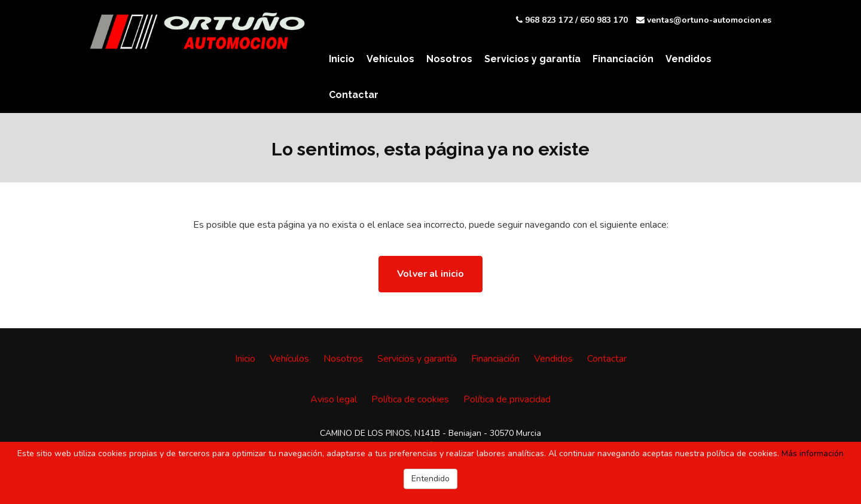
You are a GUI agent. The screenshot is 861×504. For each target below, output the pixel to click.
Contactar (354, 95)
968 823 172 (549, 20)
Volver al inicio (430, 274)
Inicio (342, 59)
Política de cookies (410, 399)
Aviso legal (334, 399)
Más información (813, 453)
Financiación (623, 59)
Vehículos (390, 59)
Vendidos (689, 59)
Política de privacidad (507, 399)
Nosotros (449, 59)
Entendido (430, 479)
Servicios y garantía (532, 59)
